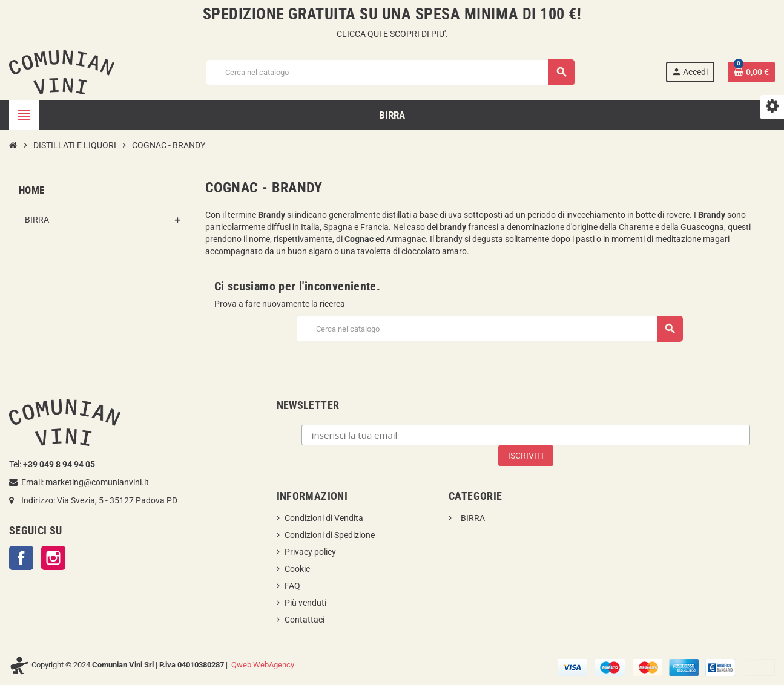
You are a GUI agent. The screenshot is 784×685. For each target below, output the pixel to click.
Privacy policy (310, 552)
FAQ (292, 586)
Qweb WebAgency (263, 665)
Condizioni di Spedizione (330, 535)
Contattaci (305, 620)
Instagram (53, 558)
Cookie (297, 569)
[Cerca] (390, 72)
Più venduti (305, 603)
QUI (374, 34)
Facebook (21, 558)
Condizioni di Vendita (324, 518)
